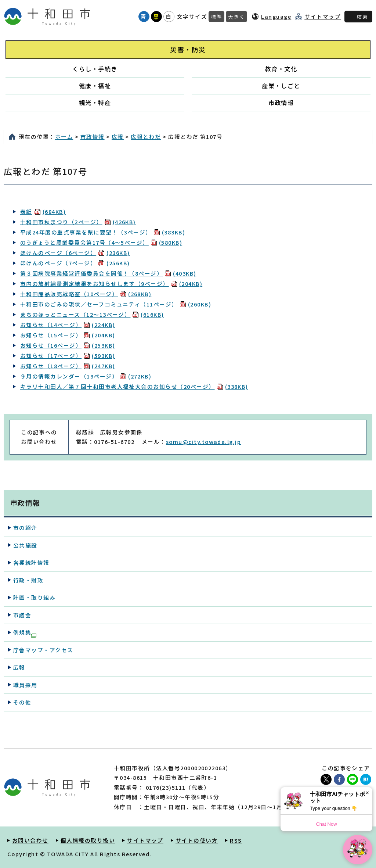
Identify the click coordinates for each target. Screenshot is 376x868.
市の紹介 (25, 528)
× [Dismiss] (367, 793)
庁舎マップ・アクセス (43, 650)
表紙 (43, 211)
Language (276, 16)
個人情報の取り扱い (88, 840)
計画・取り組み (34, 597)
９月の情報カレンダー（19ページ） (86, 376)
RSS (236, 840)
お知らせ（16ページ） (68, 345)
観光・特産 (95, 103)
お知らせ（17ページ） (68, 356)
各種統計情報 (31, 562)
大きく (236, 17)
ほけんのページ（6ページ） (75, 253)
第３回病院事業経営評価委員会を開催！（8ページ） (108, 273)
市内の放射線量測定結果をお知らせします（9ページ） (111, 284)
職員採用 (25, 685)
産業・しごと (281, 86)
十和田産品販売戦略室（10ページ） (86, 294)
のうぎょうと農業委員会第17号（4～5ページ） (101, 242)
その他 (22, 702)
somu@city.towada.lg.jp (203, 442)
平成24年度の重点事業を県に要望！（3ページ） (103, 232)
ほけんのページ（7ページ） (75, 263)
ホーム (64, 137)
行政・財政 (28, 580)
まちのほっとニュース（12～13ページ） (92, 314)
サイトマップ (323, 17)
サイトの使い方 (197, 840)
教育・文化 (281, 69)
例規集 (25, 633)
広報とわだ (146, 137)
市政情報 (281, 103)
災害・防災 (188, 49)
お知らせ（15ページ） (68, 335)
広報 (118, 137)
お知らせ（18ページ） (68, 366)
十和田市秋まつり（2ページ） (78, 222)
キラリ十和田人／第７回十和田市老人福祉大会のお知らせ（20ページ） (134, 386)
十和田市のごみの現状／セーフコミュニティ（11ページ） (116, 304)
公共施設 (25, 545)
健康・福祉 (95, 86)
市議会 (22, 615)
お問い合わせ (30, 840)
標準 (216, 17)
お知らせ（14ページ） (68, 325)
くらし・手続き (95, 69)
